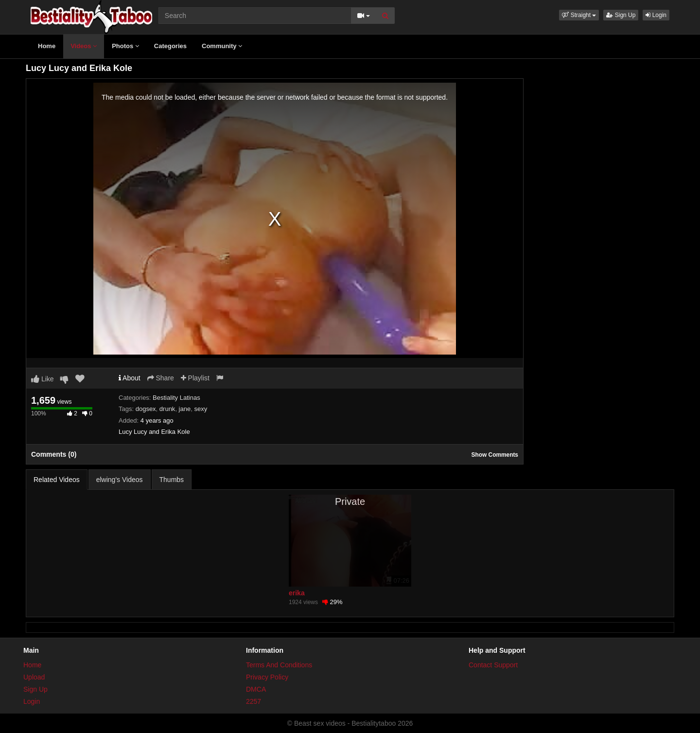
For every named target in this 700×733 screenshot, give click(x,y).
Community (222, 46)
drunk (167, 409)
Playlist (195, 378)
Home (47, 46)
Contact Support (493, 665)
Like (43, 379)
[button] (579, 15)
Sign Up (621, 15)
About (130, 378)
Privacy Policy (267, 677)
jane (185, 409)
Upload (34, 677)
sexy (201, 409)
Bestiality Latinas (176, 398)
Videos (84, 46)
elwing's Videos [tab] (120, 480)
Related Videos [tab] (57, 480)
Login (656, 15)
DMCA (256, 689)
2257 (254, 701)
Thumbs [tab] (172, 480)
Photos (125, 46)
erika (297, 593)
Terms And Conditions (279, 665)
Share (161, 378)
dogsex (146, 409)
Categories (170, 46)
